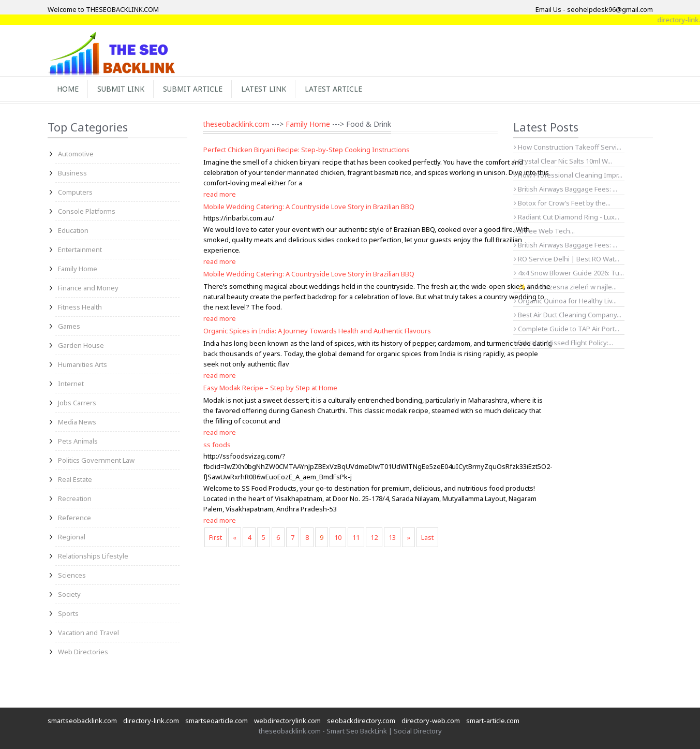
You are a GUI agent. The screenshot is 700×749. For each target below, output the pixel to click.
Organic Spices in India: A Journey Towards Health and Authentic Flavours (317, 331)
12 (374, 537)
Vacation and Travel (88, 633)
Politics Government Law (96, 460)
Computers (75, 192)
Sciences (72, 575)
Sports (68, 613)
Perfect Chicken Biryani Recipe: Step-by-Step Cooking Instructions (307, 150)
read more (220, 194)
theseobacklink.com (236, 124)
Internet (71, 384)
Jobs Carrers (77, 403)
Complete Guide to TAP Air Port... (567, 329)
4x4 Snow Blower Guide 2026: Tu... (569, 273)
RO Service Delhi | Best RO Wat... (567, 259)
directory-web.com (431, 721)
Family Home (78, 269)
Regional (72, 537)
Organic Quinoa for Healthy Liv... (565, 301)
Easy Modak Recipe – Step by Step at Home (270, 388)
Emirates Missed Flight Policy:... (563, 343)
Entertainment (80, 249)
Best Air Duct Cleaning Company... (568, 315)
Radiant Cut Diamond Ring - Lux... (567, 217)
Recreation (75, 498)
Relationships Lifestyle (93, 556)
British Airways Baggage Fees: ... (565, 189)
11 (356, 537)
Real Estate (75, 479)
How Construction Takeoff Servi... (568, 147)
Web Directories (83, 652)
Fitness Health (80, 307)
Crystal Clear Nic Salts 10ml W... (563, 161)
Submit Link (121, 89)
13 (392, 537)
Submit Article (193, 89)
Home (68, 89)
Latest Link (264, 89)
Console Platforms (87, 211)
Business (72, 173)
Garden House (81, 345)
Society (69, 594)
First (215, 537)
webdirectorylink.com (287, 721)
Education (73, 230)
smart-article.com (493, 721)
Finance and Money (88, 288)
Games (69, 326)
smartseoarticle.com (217, 721)
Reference (75, 518)
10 (338, 537)
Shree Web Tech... (544, 231)
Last (427, 537)
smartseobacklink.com (82, 721)
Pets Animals (78, 441)
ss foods (217, 445)
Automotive (76, 154)
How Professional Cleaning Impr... (568, 175)
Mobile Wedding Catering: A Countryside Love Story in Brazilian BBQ (309, 207)
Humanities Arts (83, 364)
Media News (77, 422)
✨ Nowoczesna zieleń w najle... (565, 287)
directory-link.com (151, 721)
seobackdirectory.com (361, 721)
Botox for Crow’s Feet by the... (562, 203)
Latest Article (333, 89)
